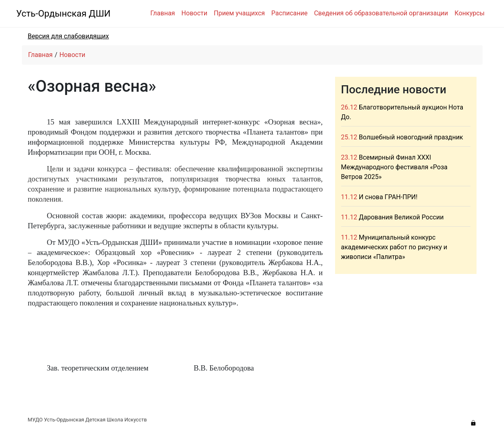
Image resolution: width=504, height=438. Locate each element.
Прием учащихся (239, 13)
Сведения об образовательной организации (381, 13)
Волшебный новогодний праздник (411, 137)
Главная (163, 13)
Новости (194, 13)
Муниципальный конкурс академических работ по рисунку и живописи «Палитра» (394, 247)
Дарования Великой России (401, 217)
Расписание (289, 13)
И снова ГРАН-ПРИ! (388, 197)
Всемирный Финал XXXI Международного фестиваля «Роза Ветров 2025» (394, 167)
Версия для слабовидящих (69, 36)
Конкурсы (470, 13)
